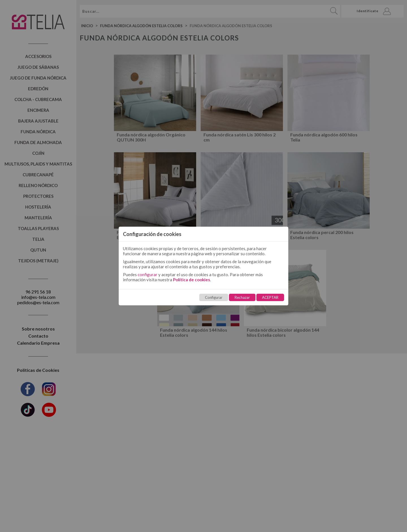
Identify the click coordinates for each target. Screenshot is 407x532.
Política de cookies (191, 280)
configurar (148, 274)
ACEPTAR (270, 297)
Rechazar (242, 297)
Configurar (214, 297)
